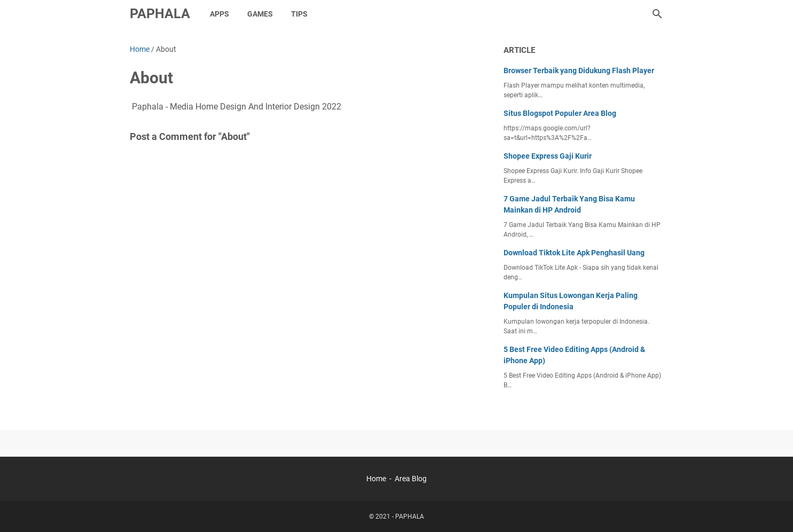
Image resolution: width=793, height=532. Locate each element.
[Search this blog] (657, 14)
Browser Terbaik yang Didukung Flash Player (579, 71)
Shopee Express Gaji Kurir (548, 156)
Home (376, 479)
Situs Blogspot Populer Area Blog (560, 113)
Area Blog (411, 479)
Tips (299, 14)
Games (260, 14)
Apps (219, 14)
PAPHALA (160, 14)
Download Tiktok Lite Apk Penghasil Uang (574, 253)
